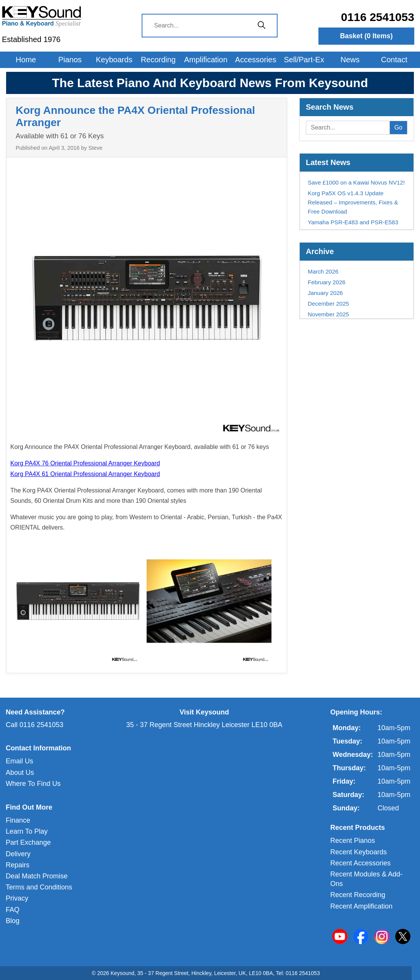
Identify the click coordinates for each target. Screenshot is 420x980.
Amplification (206, 60)
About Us (20, 773)
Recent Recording (358, 895)
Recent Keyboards (359, 852)
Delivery (18, 854)
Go (398, 127)
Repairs (18, 865)
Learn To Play (27, 831)
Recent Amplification (361, 906)
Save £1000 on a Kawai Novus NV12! (356, 182)
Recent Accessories (360, 863)
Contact (394, 60)
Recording (158, 60)
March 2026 (323, 271)
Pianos (70, 60)
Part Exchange (28, 842)
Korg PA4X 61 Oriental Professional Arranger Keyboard (85, 474)
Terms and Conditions (39, 887)
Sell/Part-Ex (304, 60)
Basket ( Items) (367, 36)
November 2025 (328, 314)
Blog (13, 921)
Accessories (256, 60)
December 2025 (328, 304)
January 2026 (325, 293)
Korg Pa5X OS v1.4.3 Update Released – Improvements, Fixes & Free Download (353, 202)
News (350, 60)
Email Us (19, 761)
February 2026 (327, 282)
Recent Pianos (353, 841)
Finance (18, 820)
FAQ (13, 910)
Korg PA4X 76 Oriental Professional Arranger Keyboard (85, 463)
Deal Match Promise (37, 876)
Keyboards (114, 60)
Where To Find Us (33, 784)
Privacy (17, 898)
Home (26, 60)
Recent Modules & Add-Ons (366, 879)
